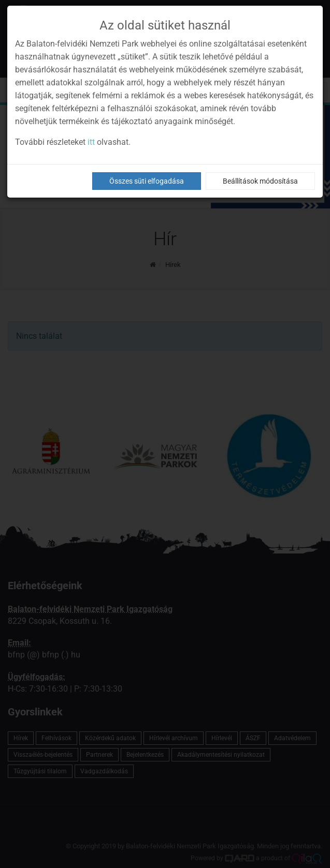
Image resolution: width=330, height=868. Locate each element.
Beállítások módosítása (260, 181)
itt (91, 142)
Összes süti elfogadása (147, 181)
